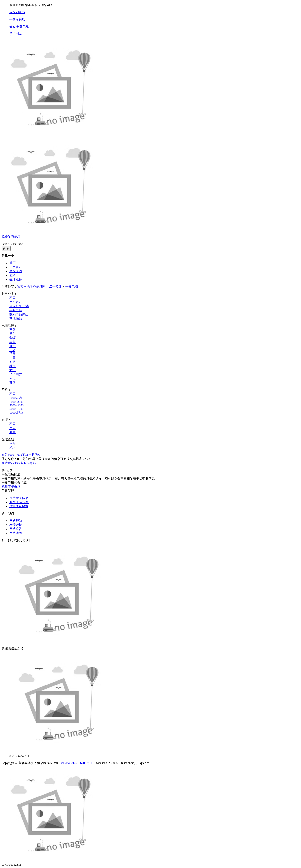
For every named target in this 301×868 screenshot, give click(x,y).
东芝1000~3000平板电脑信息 (21, 455)
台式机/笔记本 (19, 306)
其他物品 (16, 318)
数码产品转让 (19, 314)
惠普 (13, 342)
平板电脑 (72, 287)
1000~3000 (17, 402)
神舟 (13, 366)
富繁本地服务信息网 (31, 287)
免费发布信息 (11, 237)
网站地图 (16, 533)
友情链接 (16, 525)
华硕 (13, 338)
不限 (13, 298)
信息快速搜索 (19, 506)
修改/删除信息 (19, 27)
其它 (13, 383)
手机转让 (16, 302)
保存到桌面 (17, 12)
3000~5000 (17, 405)
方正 (13, 370)
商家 (13, 432)
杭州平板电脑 (11, 487)
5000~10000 (17, 409)
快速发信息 (17, 19)
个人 (13, 428)
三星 (13, 358)
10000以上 (16, 413)
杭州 (13, 448)
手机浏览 (16, 34)
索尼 (13, 378)
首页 (13, 263)
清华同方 (16, 374)
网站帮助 (16, 521)
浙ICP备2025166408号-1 (76, 763)
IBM (12, 350)
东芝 (13, 362)
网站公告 (16, 529)
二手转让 (56, 287)
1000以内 (16, 398)
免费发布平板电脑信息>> (19, 463)
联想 (13, 346)
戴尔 (13, 334)
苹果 (13, 354)
